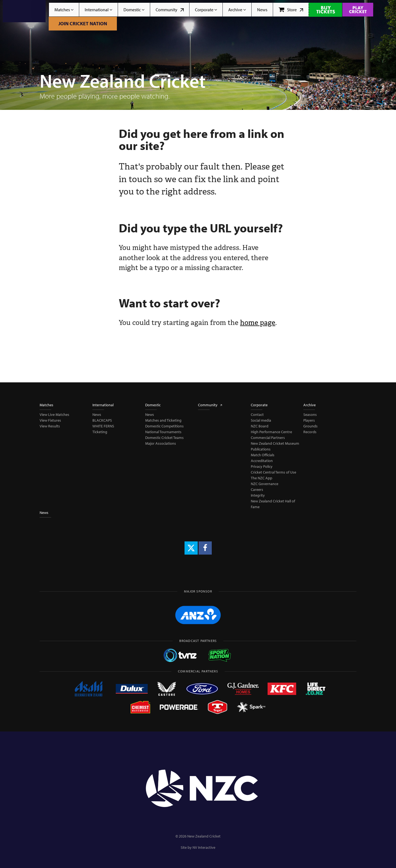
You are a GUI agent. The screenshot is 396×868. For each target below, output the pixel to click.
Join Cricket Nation (83, 23)
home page (258, 323)
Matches (64, 10)
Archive (237, 10)
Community (170, 10)
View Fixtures (50, 420)
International (98, 10)
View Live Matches (54, 414)
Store (291, 10)
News (262, 10)
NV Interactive (204, 847)
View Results (50, 426)
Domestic (134, 10)
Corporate (206, 10)
